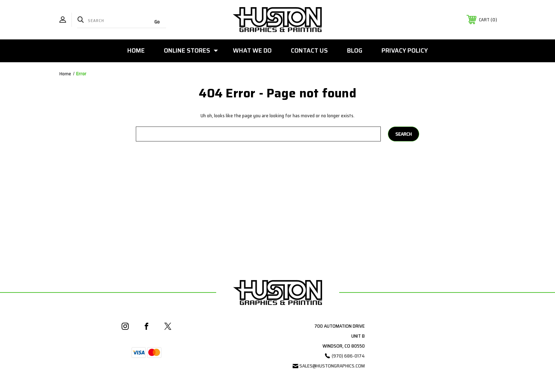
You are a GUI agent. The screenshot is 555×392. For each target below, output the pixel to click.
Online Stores (191, 50)
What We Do (252, 50)
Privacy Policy (405, 50)
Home (136, 50)
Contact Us (309, 50)
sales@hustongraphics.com (332, 366)
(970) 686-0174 (348, 356)
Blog (355, 50)
